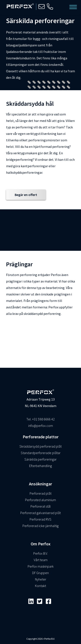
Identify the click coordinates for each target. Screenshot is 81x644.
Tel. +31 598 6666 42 (40, 419)
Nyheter (41, 579)
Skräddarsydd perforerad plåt (40, 446)
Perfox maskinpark (41, 566)
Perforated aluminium (40, 500)
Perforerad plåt (40, 493)
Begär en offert (26, 195)
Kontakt (40, 586)
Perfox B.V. (40, 553)
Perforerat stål (41, 506)
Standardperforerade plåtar (41, 453)
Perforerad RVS (40, 519)
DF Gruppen (40, 573)
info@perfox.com (41, 426)
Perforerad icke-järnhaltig (40, 526)
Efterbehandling (40, 466)
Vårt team (41, 560)
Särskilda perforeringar (40, 459)
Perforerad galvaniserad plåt (40, 513)
